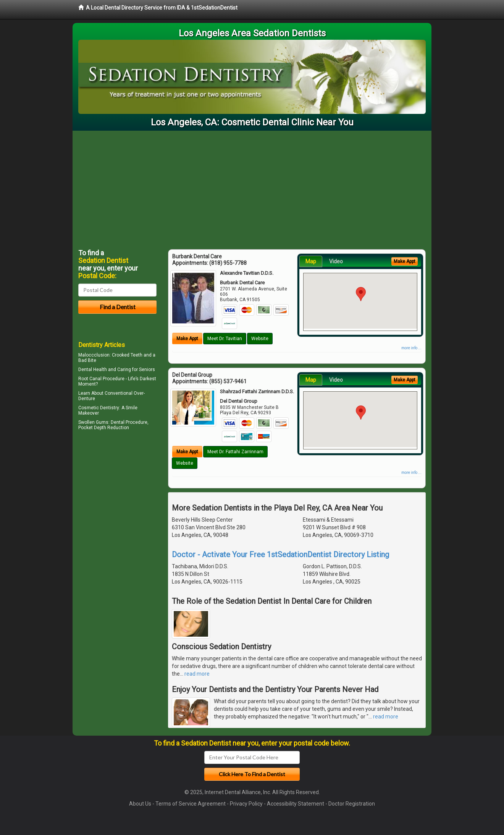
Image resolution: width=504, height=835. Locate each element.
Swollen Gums (93, 422)
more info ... (411, 348)
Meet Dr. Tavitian (225, 339)
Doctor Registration (352, 804)
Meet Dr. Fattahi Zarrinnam (235, 452)
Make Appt (187, 339)
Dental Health (93, 370)
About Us (140, 804)
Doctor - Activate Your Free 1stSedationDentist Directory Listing (280, 555)
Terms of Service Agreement (191, 804)
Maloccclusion (94, 355)
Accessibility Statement (296, 804)
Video (336, 261)
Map (311, 261)
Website (260, 339)
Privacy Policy (246, 804)
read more (197, 674)
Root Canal (90, 379)
